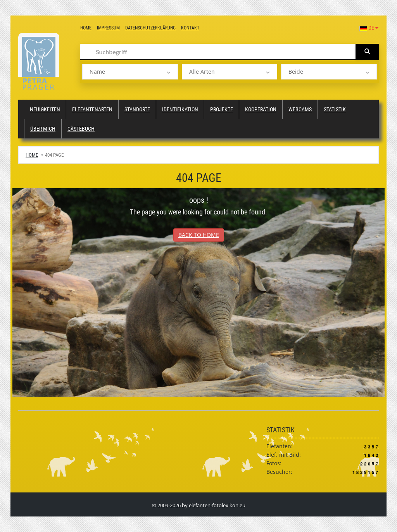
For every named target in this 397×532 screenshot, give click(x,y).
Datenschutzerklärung (150, 28)
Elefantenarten (92, 109)
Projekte (222, 109)
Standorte (137, 109)
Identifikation (180, 109)
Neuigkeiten (45, 109)
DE (369, 28)
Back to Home (199, 235)
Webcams (300, 109)
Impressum (108, 28)
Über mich (43, 129)
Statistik (335, 109)
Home (86, 28)
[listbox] (130, 72)
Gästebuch (81, 129)
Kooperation (261, 109)
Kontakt (190, 28)
